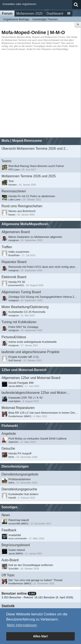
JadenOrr (13, 442)
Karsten (13, 185)
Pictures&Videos (14, 337)
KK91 (11, 457)
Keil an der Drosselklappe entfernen (31, 565)
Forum (7, 13)
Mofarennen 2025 (30, 13)
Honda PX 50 (17, 282)
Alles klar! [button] (40, 636)
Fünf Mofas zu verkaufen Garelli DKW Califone (38, 439)
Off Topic (8, 575)
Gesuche (8, 448)
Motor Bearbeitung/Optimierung (25, 307)
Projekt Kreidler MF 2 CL (24, 357)
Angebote (9, 434)
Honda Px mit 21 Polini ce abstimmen (32, 196)
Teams (6, 161)
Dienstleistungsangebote (20, 474)
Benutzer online (14, 593)
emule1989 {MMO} (18, 524)
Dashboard (55, 13)
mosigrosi (13, 240)
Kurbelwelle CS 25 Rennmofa (27, 312)
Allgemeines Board (16, 232)
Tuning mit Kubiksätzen (19, 322)
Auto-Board (10, 560)
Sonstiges (10, 507)
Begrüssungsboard (16, 545)
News (6, 515)
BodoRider (14, 255)
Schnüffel (13, 569)
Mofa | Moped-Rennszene (22, 141)
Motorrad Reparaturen (18, 408)
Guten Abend (17, 550)
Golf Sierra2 (15, 360)
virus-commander (18, 538)
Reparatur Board (14, 262)
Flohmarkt (10, 426)
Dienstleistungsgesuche (19, 489)
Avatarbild (15, 535)
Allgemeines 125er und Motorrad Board (31, 378)
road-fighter (15, 401)
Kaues (12, 215)
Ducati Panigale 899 (21, 383)
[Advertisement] (40, 94)
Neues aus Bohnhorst (22, 211)
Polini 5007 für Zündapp (23, 327)
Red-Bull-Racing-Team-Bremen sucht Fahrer (36, 166)
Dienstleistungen (15, 466)
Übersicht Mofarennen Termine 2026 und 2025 (36, 149)
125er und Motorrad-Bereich (24, 370)
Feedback (9, 530)
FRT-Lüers (14, 170)
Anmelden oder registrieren (19, 4)
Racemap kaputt (19, 520)
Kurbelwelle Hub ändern (23, 494)
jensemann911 (16, 285)
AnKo (11, 483)
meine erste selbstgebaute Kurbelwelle (33, 342)
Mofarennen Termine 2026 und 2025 (29, 176)
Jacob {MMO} (16, 386)
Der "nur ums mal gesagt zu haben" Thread (35, 580)
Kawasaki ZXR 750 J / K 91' (26, 398)
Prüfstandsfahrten (20, 479)
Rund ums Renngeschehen (22, 206)
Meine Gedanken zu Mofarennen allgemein (35, 237)
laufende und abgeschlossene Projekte (31, 352)
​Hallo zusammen (19, 252)
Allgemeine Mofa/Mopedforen (25, 224)
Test (11, 181)
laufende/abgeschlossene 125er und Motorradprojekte (36, 393)
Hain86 (12, 498)
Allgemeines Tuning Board (21, 292)
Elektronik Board (14, 277)
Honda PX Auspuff (20, 453)
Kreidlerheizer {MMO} (20, 416)
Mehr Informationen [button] (22, 625)
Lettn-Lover (14, 200)
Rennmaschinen (14, 191)
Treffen (7, 247)
